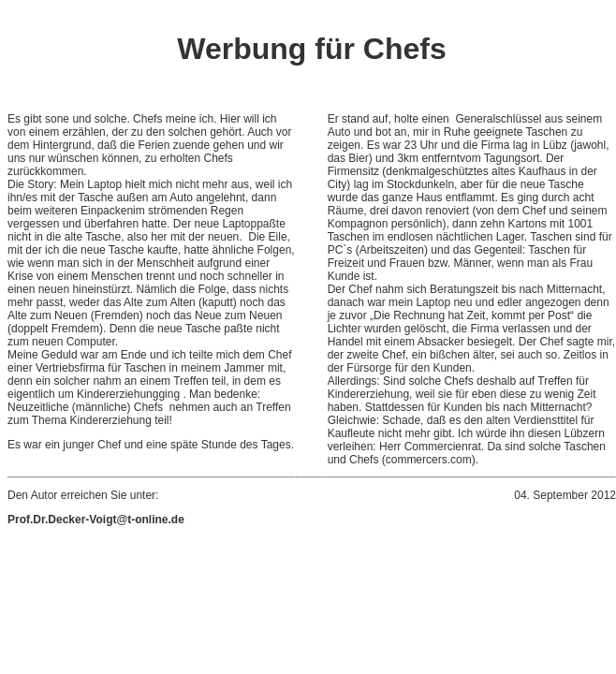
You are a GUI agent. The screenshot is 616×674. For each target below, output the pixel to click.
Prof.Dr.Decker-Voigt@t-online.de (96, 520)
